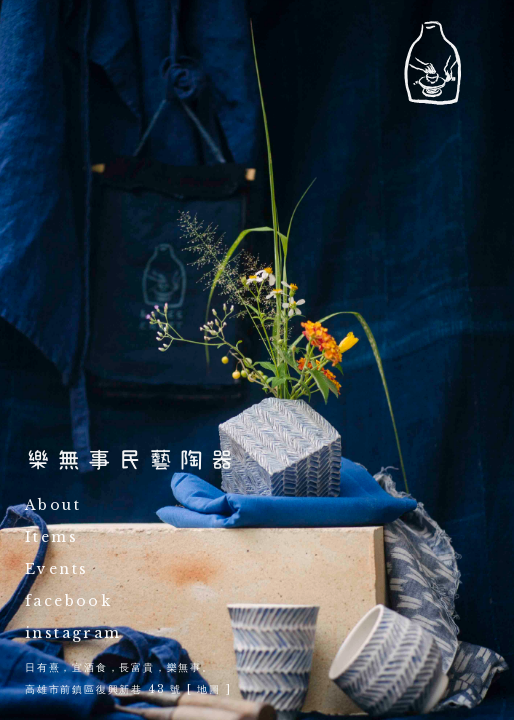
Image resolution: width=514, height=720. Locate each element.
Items (51, 538)
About (53, 506)
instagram (73, 634)
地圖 (209, 689)
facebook (68, 602)
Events (56, 570)
